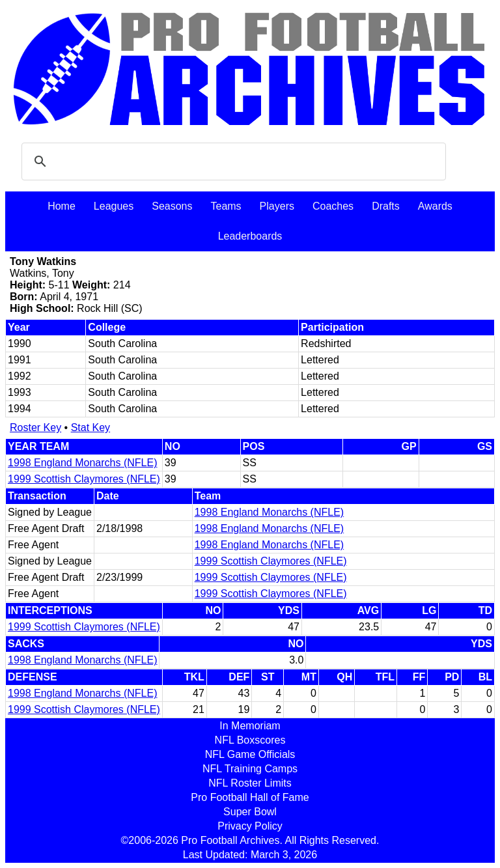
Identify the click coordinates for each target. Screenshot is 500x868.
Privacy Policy (250, 826)
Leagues (114, 206)
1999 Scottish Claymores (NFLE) (84, 479)
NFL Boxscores (250, 740)
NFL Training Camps (250, 769)
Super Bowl (250, 812)
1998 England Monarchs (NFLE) (82, 463)
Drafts (386, 206)
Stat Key (90, 427)
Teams (226, 206)
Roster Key (35, 427)
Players (277, 206)
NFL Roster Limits (250, 783)
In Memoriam (250, 726)
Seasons (172, 206)
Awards (435, 206)
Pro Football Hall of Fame (250, 797)
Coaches (333, 206)
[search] (232, 161)
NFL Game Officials (250, 754)
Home (62, 206)
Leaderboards (250, 236)
